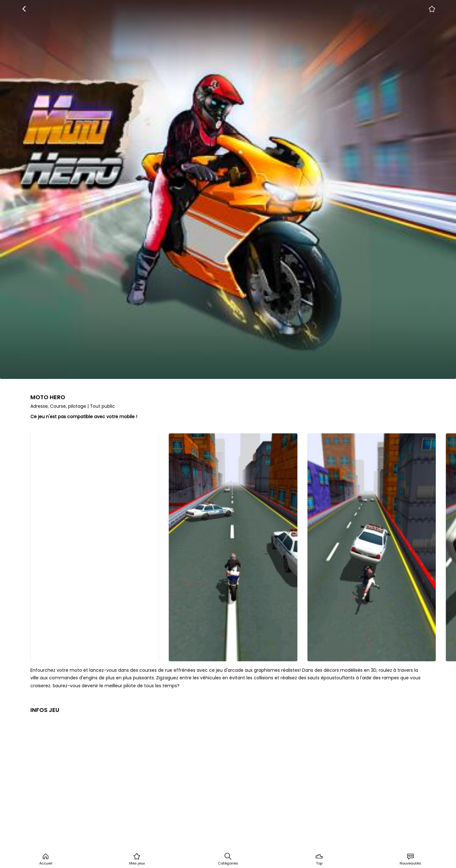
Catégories (228, 859)
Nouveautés (410, 859)
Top (319, 859)
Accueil (46, 859)
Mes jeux (137, 859)
